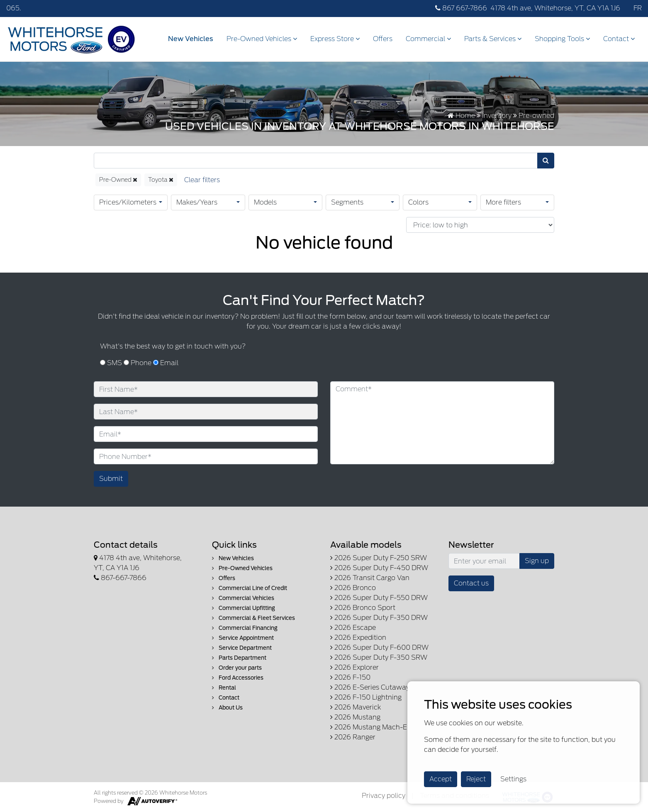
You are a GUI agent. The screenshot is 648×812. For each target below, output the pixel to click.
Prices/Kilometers (128, 202)
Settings (513, 779)
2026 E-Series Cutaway (370, 687)
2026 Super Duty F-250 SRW (379, 558)
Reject (476, 779)
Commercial (428, 39)
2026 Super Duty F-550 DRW (379, 598)
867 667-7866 (461, 8)
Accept (441, 779)
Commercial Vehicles (243, 598)
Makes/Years (197, 202)
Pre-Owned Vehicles (262, 39)
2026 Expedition (358, 638)
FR (638, 8)
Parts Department (239, 658)
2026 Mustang (355, 717)
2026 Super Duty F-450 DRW (379, 568)
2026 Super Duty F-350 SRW (379, 657)
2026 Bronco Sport (363, 608)
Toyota (161, 180)
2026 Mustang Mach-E (369, 727)
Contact (619, 39)
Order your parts (237, 668)
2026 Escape (353, 628)
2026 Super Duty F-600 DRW (379, 647)
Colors (418, 202)
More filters (503, 202)
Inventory (497, 116)
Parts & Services (493, 39)
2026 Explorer (354, 667)
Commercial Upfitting (244, 608)
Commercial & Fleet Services (253, 618)
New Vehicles (191, 39)
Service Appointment (243, 638)
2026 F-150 (350, 677)
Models (265, 202)
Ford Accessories (238, 678)
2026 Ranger (353, 737)
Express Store (335, 39)
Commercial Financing (245, 628)
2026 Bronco (353, 588)
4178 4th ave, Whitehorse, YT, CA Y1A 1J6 (555, 8)
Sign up (537, 561)
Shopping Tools (562, 39)
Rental (224, 688)
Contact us (471, 583)
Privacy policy (384, 796)
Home (461, 116)
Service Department (242, 648)
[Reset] (202, 180)
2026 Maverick (356, 707)
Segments (347, 202)
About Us (227, 708)
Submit (111, 479)
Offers (383, 39)
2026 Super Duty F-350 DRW (379, 618)
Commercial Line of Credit (250, 588)
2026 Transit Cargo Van (370, 578)
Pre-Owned (118, 180)
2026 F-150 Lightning (366, 697)
